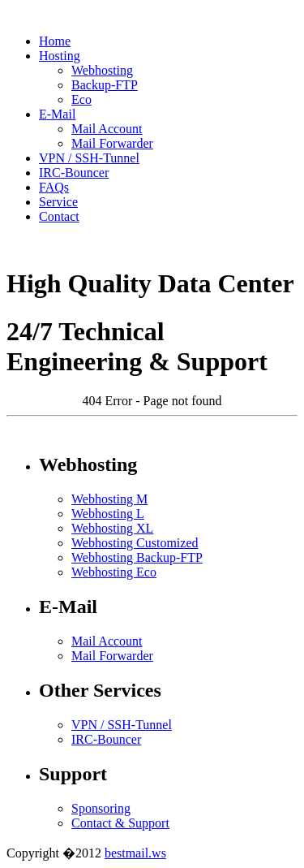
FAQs (54, 187)
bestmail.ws (135, 853)
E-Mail (57, 114)
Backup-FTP (105, 85)
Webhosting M (109, 499)
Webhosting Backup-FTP (137, 557)
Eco (81, 99)
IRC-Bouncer (74, 173)
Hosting (60, 56)
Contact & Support (120, 823)
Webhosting (102, 70)
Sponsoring (101, 808)
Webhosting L (108, 514)
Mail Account (107, 129)
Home (55, 41)
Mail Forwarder (112, 143)
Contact (59, 216)
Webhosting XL (112, 528)
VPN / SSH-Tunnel (89, 158)
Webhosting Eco (114, 572)
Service (58, 202)
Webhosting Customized (135, 543)
